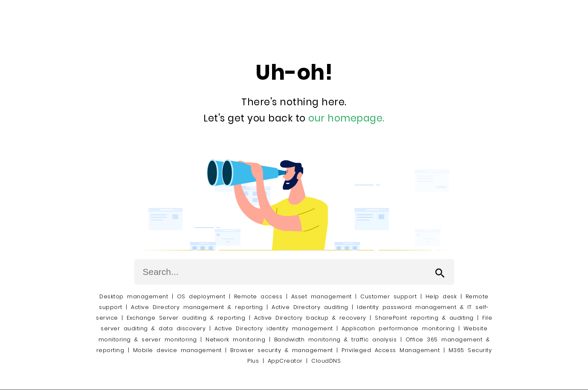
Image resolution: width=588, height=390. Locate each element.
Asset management (322, 296)
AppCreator (285, 361)
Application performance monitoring (398, 328)
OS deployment (201, 296)
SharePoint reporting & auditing (424, 318)
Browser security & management (282, 350)
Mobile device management (177, 350)
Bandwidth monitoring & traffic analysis (336, 339)
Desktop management (134, 296)
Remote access (258, 296)
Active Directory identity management (274, 328)
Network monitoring (235, 339)
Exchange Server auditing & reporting (188, 318)
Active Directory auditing (310, 307)
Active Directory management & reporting (199, 307)
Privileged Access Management (391, 350)
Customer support (388, 296)
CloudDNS (326, 361)
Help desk (441, 296)
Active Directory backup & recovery (310, 318)
